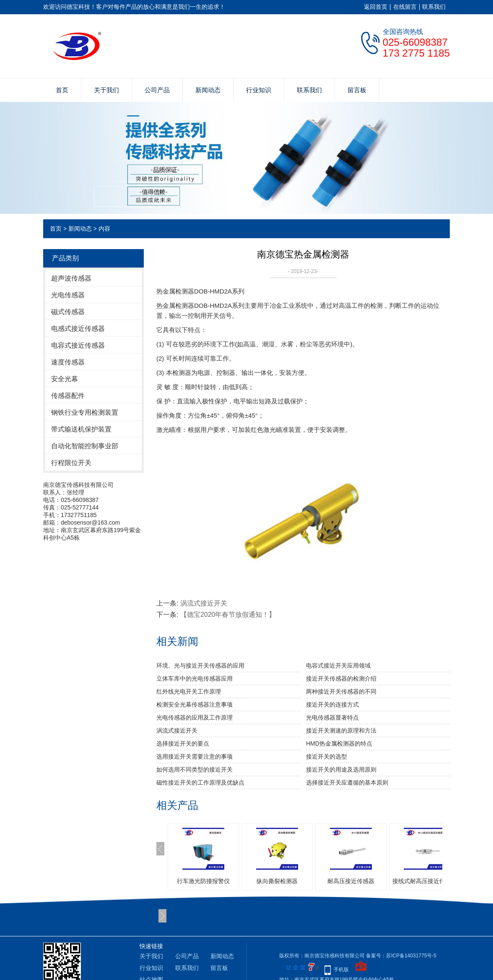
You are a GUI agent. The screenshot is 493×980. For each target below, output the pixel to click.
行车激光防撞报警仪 (203, 881)
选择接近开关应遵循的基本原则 (347, 782)
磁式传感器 (68, 312)
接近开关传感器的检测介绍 (341, 678)
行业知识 (259, 90)
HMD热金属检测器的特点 (339, 743)
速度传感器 (68, 362)
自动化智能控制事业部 (85, 446)
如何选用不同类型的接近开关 (195, 769)
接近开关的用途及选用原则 (341, 769)
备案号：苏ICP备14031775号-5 (401, 956)
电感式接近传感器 (78, 329)
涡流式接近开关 (204, 603)
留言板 (357, 90)
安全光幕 (65, 379)
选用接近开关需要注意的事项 (195, 756)
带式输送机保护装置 (81, 429)
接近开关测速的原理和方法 (341, 730)
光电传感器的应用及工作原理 (195, 717)
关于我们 (106, 90)
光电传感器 (68, 295)
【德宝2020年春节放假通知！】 (228, 615)
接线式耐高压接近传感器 (425, 881)
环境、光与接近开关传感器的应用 (200, 665)
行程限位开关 (71, 463)
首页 (62, 90)
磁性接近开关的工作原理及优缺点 (200, 782)
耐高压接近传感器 (351, 881)
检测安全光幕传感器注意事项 (195, 704)
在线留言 (405, 7)
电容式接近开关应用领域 (338, 665)
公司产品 (157, 90)
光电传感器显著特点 (332, 717)
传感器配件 (68, 396)
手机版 (341, 970)
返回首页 (376, 7)
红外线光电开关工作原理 (189, 691)
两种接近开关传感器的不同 (341, 691)
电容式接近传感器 (78, 345)
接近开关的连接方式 (332, 704)
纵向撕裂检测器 (277, 881)
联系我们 (434, 7)
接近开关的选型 (327, 756)
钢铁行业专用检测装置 (85, 412)
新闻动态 (208, 90)
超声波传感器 (71, 278)
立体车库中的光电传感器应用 (195, 678)
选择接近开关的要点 (183, 743)
